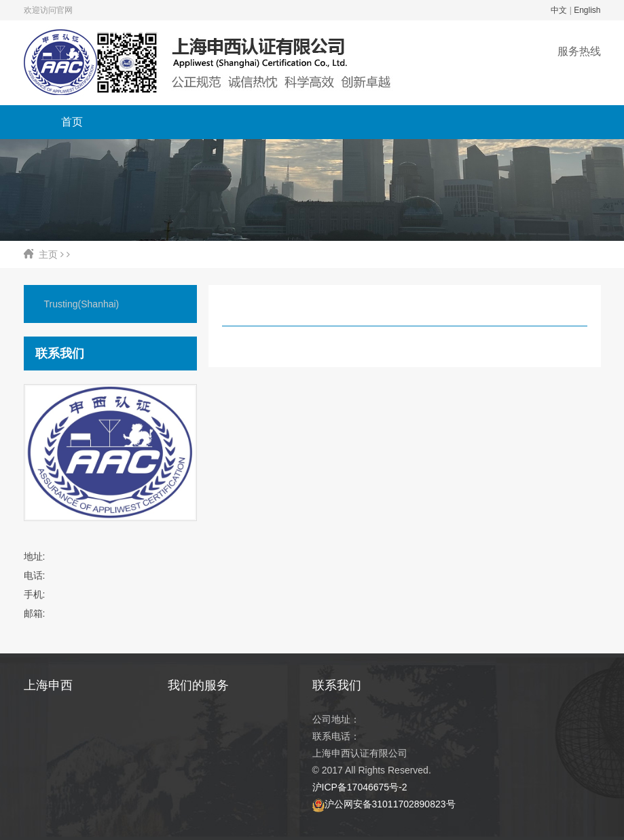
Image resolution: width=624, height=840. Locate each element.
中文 (559, 10)
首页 (72, 122)
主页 (48, 254)
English (587, 10)
